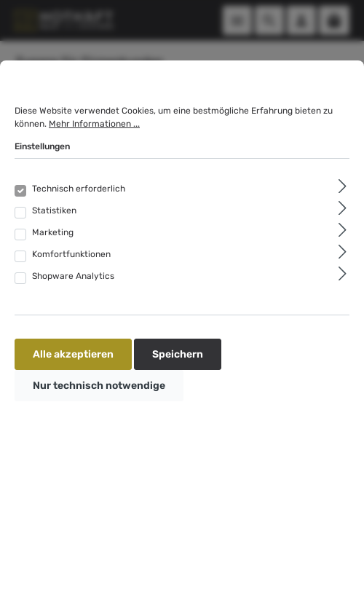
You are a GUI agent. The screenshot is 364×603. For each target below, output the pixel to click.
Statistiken (54, 210)
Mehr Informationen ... (94, 124)
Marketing (53, 232)
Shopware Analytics (73, 276)
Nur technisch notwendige (99, 386)
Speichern (178, 354)
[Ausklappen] (343, 186)
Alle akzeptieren (73, 354)
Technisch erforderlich (79, 189)
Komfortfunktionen (71, 254)
